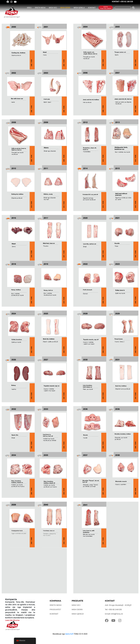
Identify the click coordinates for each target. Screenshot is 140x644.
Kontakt (92, 8)
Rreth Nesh (40, 8)
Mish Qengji (79, 8)
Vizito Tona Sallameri (106, 8)
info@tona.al (117, 614)
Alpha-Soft (69, 634)
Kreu (29, 8)
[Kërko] (123, 8)
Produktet (55, 610)
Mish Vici (53, 8)
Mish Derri (65, 8)
